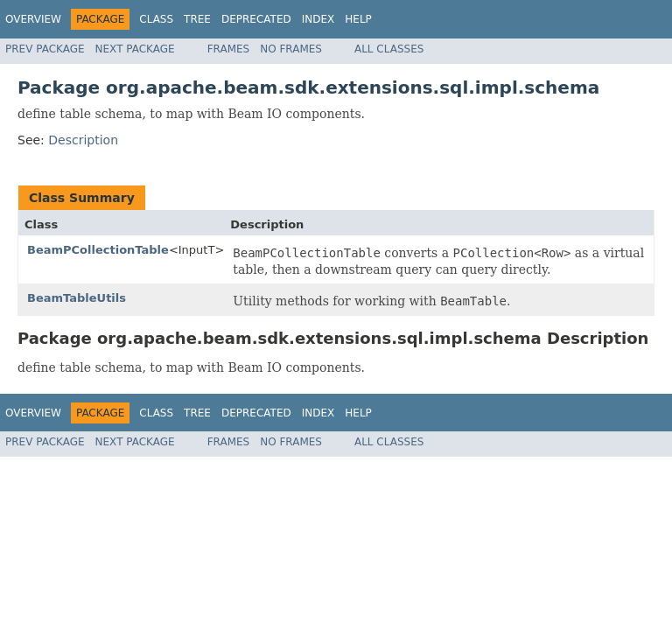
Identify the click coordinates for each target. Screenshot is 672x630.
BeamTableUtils (77, 298)
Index (318, 19)
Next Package (135, 49)
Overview (33, 19)
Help (358, 19)
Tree (197, 19)
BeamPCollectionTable (98, 250)
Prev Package (45, 49)
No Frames (291, 49)
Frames (229, 49)
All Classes (389, 49)
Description (83, 140)
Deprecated (256, 19)
